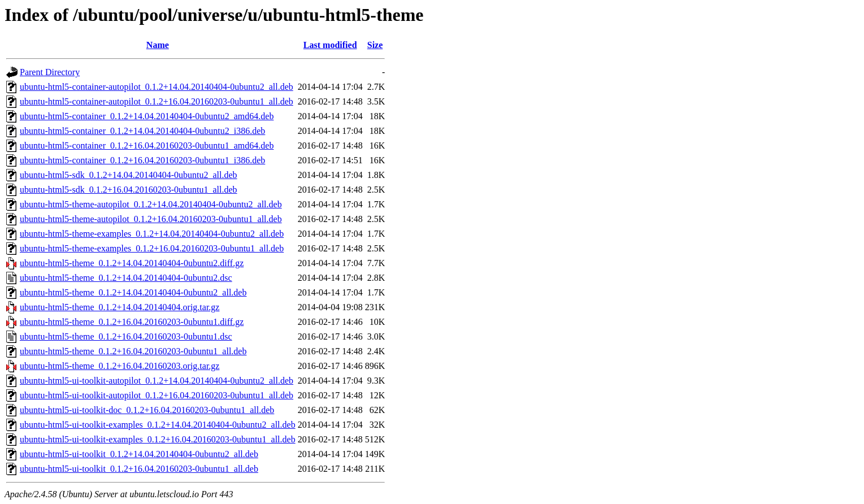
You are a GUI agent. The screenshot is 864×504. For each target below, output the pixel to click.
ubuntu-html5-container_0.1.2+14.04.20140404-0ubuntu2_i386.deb (142, 131)
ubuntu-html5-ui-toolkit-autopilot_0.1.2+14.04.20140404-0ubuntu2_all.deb (157, 381)
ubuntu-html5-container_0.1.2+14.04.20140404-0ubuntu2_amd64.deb (147, 116)
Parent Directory (50, 72)
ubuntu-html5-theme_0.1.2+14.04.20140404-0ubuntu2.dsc (126, 278)
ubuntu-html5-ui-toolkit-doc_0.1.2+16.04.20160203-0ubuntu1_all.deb (147, 410)
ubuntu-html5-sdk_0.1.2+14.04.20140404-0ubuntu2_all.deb (129, 175)
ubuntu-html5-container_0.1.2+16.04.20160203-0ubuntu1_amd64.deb (147, 145)
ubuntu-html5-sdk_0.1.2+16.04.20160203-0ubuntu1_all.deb (129, 190)
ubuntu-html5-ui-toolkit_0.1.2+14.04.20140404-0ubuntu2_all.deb (139, 454)
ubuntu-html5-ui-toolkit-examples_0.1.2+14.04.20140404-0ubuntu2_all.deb (158, 425)
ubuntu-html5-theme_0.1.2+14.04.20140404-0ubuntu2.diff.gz (132, 263)
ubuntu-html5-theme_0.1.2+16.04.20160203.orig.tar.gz (120, 366)
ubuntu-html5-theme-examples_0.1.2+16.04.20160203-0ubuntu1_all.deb (152, 248)
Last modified (330, 45)
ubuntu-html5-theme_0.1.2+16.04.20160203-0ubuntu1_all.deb (133, 351)
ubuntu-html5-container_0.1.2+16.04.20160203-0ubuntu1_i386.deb (142, 160)
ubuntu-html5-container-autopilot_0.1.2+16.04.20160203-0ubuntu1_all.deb (157, 101)
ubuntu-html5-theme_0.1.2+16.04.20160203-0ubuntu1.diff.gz (132, 322)
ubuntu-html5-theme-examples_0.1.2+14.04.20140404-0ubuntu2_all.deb (152, 234)
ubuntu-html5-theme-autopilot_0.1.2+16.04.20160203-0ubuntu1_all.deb (151, 219)
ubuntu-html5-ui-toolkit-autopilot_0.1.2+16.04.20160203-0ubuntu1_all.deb (157, 395)
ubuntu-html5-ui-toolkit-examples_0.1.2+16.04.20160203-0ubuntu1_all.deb (158, 439)
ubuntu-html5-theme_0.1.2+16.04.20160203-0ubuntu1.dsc (126, 336)
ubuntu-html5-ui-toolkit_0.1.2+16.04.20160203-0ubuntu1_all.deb (139, 469)
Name (158, 45)
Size (375, 45)
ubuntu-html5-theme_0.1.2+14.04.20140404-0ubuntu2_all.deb (133, 292)
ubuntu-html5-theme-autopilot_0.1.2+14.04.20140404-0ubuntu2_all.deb (151, 204)
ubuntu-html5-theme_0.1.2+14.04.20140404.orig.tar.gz (120, 307)
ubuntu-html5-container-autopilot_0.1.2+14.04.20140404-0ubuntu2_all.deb (157, 87)
